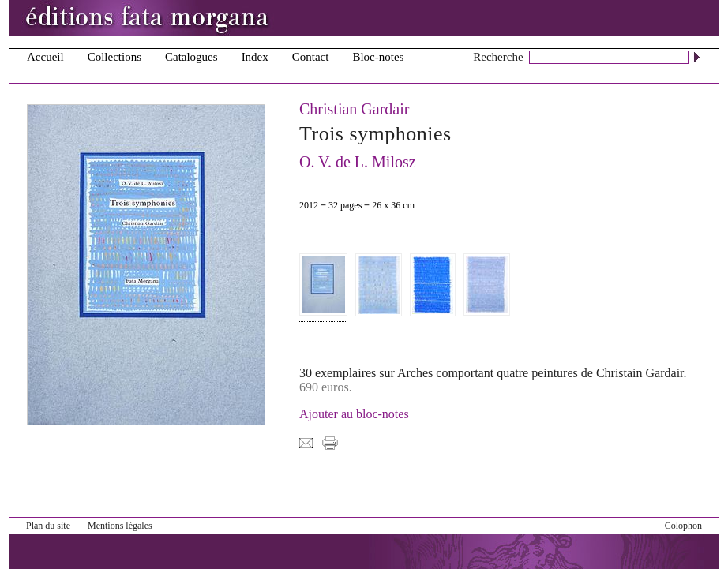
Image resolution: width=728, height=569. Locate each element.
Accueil (45, 57)
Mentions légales (120, 526)
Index (255, 57)
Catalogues (191, 57)
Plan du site (48, 526)
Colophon (683, 526)
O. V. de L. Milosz (358, 162)
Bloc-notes (378, 57)
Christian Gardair (354, 109)
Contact (311, 57)
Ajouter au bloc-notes (354, 414)
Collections (114, 57)
